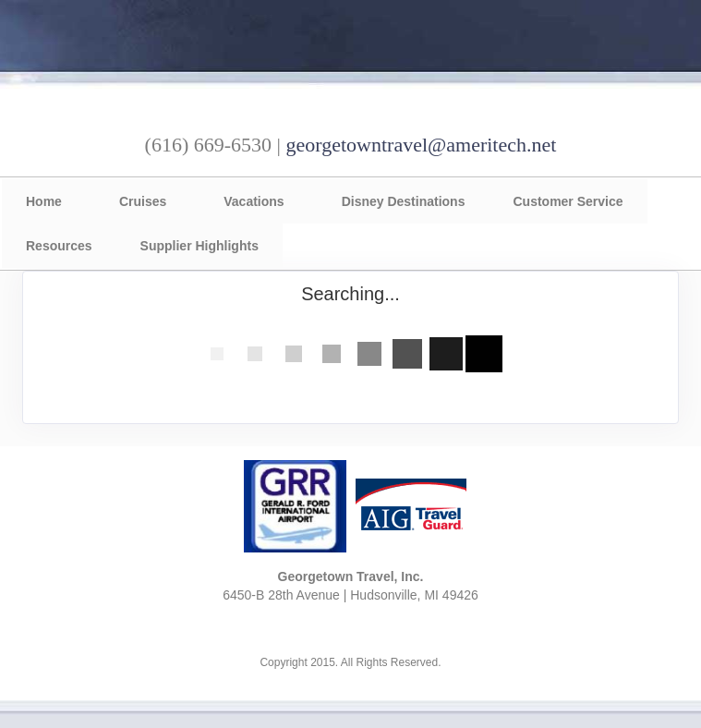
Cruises (143, 201)
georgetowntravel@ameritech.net (421, 145)
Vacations (254, 201)
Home (44, 201)
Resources (59, 246)
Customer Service (568, 201)
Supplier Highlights (199, 246)
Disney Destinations (404, 201)
